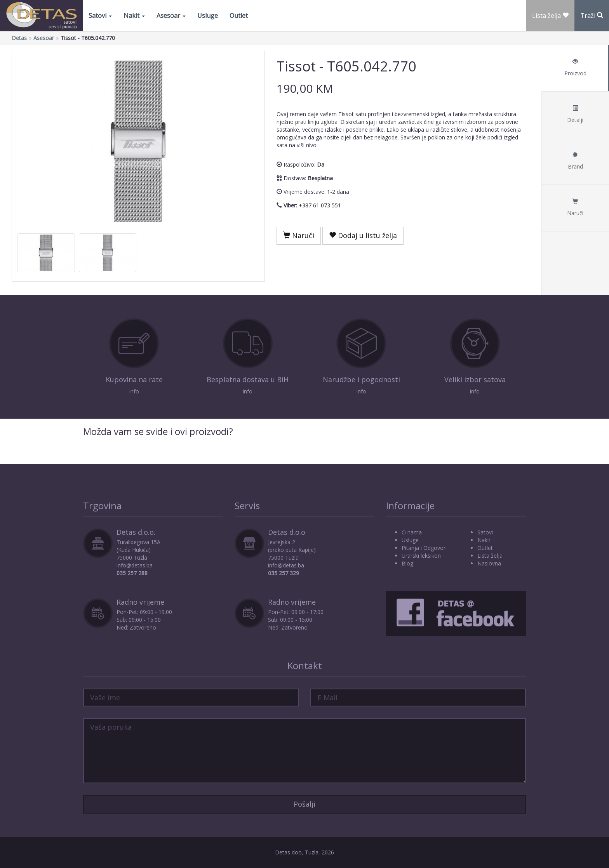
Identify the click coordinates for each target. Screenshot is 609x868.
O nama (412, 532)
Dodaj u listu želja (363, 235)
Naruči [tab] (575, 208)
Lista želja (490, 556)
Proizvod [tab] (575, 68)
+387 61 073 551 (320, 205)
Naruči (299, 235)
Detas (19, 38)
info (134, 391)
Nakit (134, 16)
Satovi (100, 16)
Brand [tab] (575, 161)
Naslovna (489, 563)
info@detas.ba (135, 565)
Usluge (208, 16)
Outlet (239, 16)
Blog (407, 563)
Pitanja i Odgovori (424, 548)
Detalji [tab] (575, 114)
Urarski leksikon (421, 556)
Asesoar (171, 16)
